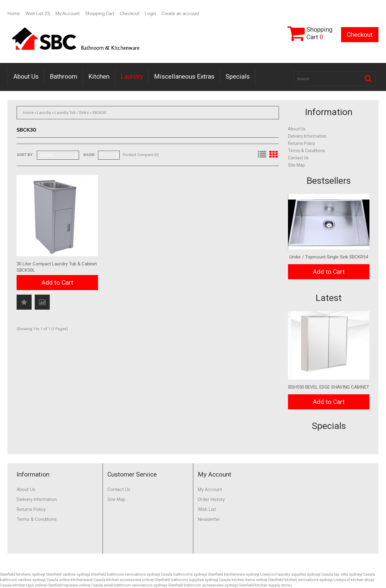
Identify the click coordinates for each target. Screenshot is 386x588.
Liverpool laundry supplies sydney (290, 574)
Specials (238, 77)
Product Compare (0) (141, 155)
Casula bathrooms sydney (183, 574)
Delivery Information (307, 136)
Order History (211, 499)
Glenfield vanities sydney (68, 574)
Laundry (132, 77)
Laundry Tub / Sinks (72, 113)
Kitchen (99, 77)
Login (150, 14)
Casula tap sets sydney (341, 574)
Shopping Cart (100, 14)
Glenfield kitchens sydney (22, 574)
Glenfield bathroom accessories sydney (202, 585)
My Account (68, 14)
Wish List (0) (38, 14)
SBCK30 (99, 113)
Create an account (180, 14)
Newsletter (209, 519)
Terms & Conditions (307, 151)
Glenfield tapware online (68, 585)
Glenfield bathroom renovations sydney (125, 574)
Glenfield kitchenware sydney (233, 574)
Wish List (207, 509)
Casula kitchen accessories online (123, 580)
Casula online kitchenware (69, 580)
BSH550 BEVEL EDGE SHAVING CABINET (329, 387)
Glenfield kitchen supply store (265, 585)
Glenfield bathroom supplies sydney (186, 580)
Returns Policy (302, 143)
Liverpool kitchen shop (353, 580)
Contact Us (298, 158)
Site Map (296, 165)
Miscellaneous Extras (184, 77)
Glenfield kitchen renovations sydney (300, 580)
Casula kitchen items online (243, 580)
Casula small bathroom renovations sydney (128, 585)
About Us (26, 77)
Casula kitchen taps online (23, 585)
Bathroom (63, 77)
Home (14, 14)
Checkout (130, 14)
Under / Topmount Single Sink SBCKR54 (329, 257)
